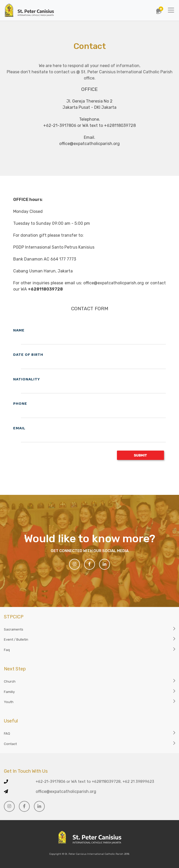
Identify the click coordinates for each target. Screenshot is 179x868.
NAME (19, 330)
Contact (10, 744)
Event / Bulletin (16, 639)
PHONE (20, 403)
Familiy (9, 692)
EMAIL (19, 428)
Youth (9, 702)
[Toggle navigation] (171, 10)
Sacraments (14, 629)
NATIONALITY (27, 379)
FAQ (7, 733)
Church (10, 681)
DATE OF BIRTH (28, 355)
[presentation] (53, 460)
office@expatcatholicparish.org (66, 791)
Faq (7, 650)
